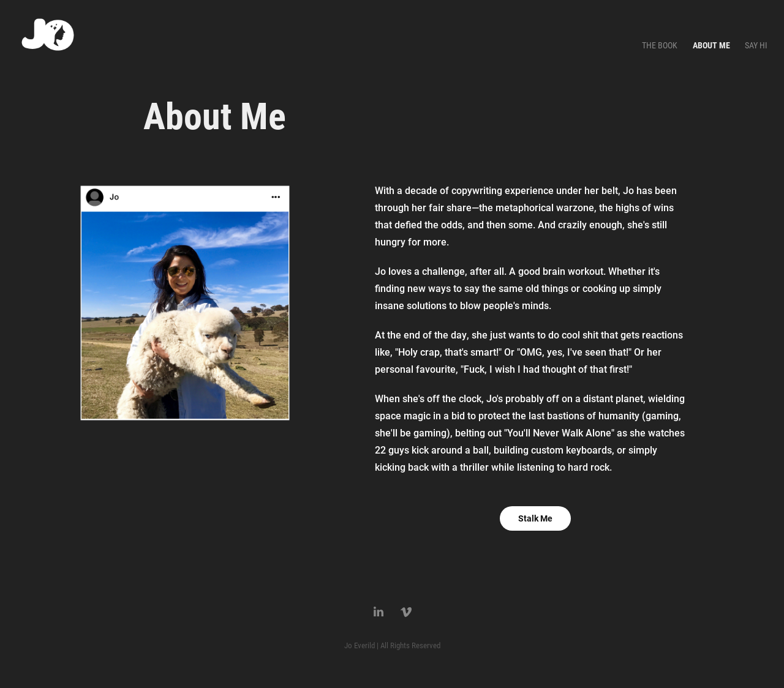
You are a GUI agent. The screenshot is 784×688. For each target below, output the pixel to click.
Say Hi (756, 45)
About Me (711, 45)
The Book (660, 45)
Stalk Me (535, 518)
